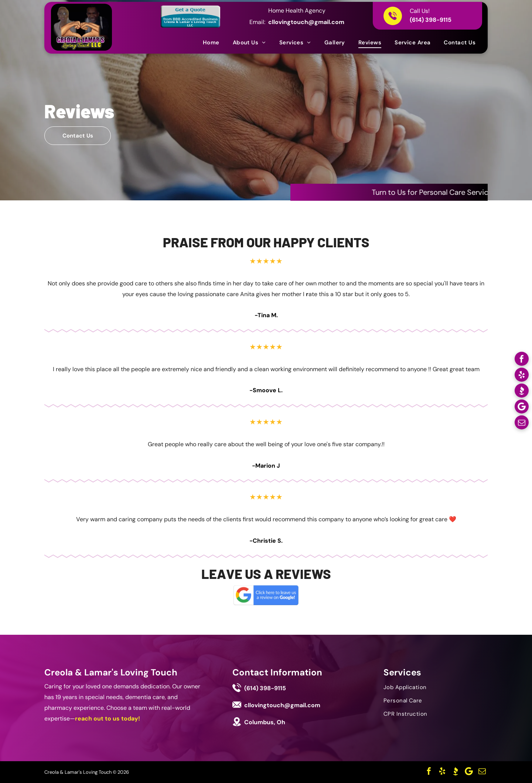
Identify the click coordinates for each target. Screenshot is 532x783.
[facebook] (522, 360)
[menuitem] (211, 43)
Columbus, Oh (265, 722)
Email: (257, 22)
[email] (522, 423)
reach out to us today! (108, 718)
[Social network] (522, 392)
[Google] (522, 408)
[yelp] (522, 376)
